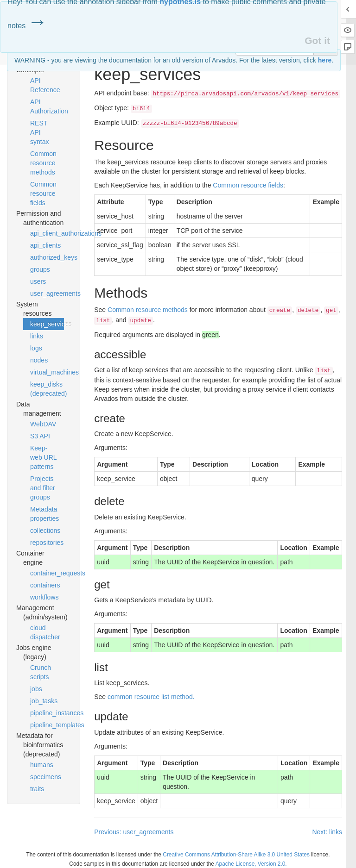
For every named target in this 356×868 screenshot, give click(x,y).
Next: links (327, 832)
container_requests (47, 573)
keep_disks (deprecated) (47, 389)
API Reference (45, 85)
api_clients (45, 245)
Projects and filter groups (43, 488)
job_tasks (44, 701)
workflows (44, 597)
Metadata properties (44, 514)
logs (36, 348)
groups (40, 269)
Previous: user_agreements (134, 832)
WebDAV (43, 424)
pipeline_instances (47, 713)
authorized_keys (47, 257)
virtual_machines (47, 372)
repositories (47, 543)
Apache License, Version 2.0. (251, 864)
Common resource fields (43, 194)
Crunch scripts (41, 672)
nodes (39, 360)
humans (42, 765)
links (37, 336)
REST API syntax (39, 132)
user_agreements (47, 293)
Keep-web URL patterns (43, 457)
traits (37, 789)
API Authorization (47, 106)
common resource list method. (151, 697)
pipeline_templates (47, 725)
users (38, 281)
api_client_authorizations (47, 233)
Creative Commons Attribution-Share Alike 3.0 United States (236, 855)
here (325, 60)
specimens (46, 777)
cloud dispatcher (45, 632)
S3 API (40, 436)
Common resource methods (43, 163)
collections (45, 531)
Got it (317, 41)
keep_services (47, 324)
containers (45, 585)
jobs (36, 689)
